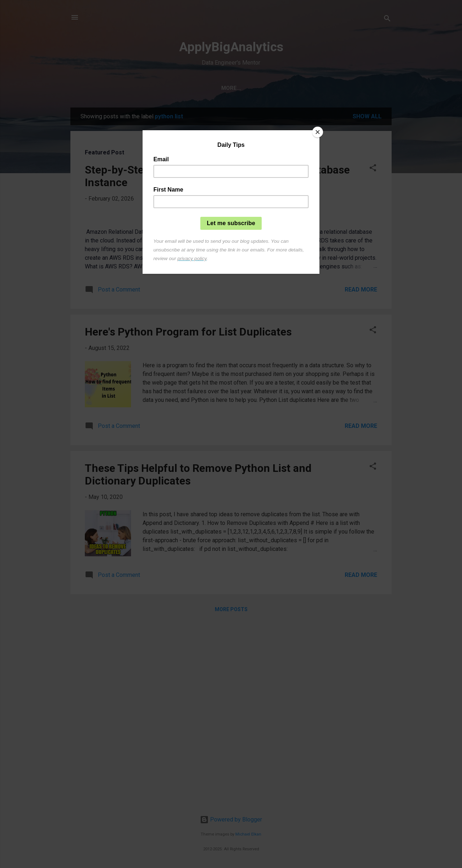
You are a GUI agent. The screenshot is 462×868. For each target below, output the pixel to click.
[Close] (318, 132)
